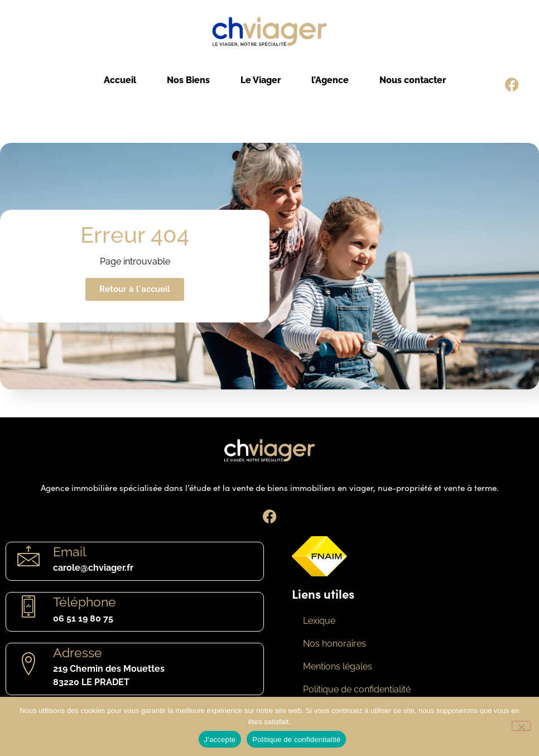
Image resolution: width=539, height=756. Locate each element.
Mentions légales (338, 666)
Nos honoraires (335, 644)
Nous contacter (413, 80)
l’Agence (330, 80)
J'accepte (220, 740)
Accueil (120, 80)
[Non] (521, 726)
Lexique (319, 621)
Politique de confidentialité (357, 689)
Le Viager (261, 80)
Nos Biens (188, 80)
